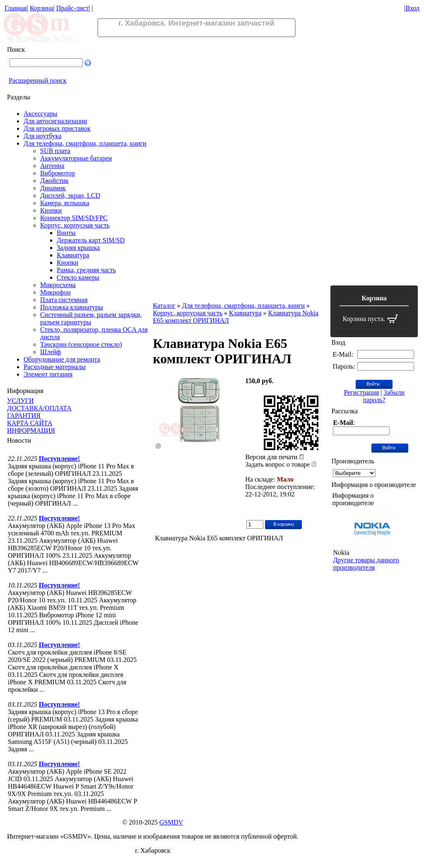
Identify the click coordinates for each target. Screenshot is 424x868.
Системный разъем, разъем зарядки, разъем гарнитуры (91, 318)
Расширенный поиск (38, 80)
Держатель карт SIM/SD (91, 240)
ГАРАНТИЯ (24, 416)
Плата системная (64, 300)
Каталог (164, 306)
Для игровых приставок (57, 128)
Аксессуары (40, 114)
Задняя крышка (78, 248)
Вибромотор (58, 173)
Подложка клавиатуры (72, 307)
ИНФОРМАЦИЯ (31, 430)
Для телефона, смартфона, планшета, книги (85, 143)
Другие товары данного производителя (366, 564)
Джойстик (54, 181)
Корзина (42, 8)
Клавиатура (73, 255)
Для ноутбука (42, 136)
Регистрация (361, 392)
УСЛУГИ (20, 401)
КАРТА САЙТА (30, 423)
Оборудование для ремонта (62, 359)
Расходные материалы (55, 367)
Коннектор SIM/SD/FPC (74, 218)
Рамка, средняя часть (86, 270)
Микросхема (58, 285)
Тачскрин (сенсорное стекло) (81, 344)
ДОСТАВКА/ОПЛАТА (39, 408)
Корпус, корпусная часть (75, 225)
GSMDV (171, 822)
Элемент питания (48, 374)
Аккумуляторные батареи (76, 158)
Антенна (52, 166)
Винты (66, 233)
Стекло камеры (78, 277)
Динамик (53, 188)
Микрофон (55, 292)
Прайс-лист (72, 8)
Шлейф (51, 352)
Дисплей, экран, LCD (70, 195)
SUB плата (55, 151)
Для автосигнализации (55, 121)
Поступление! (59, 459)
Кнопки (51, 210)
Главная (16, 8)
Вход (412, 8)
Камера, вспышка (65, 203)
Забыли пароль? (384, 396)
